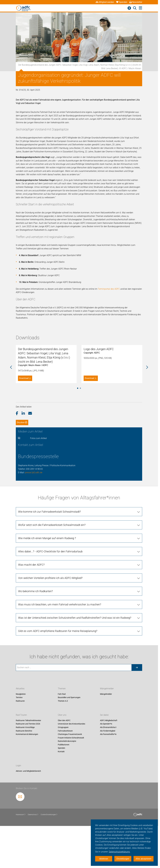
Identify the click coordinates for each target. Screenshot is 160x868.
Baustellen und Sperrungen (69, 742)
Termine (19, 742)
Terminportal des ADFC (109, 289)
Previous (11, 389)
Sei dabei (104, 759)
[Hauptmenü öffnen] (140, 8)
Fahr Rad (62, 738)
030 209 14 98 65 (34, 513)
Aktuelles (20, 733)
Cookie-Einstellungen (49, 859)
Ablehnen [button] (104, 859)
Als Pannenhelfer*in (108, 778)
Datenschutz (33, 859)
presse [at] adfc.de (34, 517)
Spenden (122, 2)
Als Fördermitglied (108, 775)
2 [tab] (80, 432)
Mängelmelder (107, 733)
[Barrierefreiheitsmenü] (129, 8)
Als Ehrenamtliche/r (108, 772)
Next (147, 389)
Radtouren (20, 745)
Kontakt (61, 796)
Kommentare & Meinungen (27, 778)
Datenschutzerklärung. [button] (119, 852)
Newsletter (136, 2)
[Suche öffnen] (135, 8)
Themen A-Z (63, 745)
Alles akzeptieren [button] (144, 859)
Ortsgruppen (63, 772)
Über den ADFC (64, 765)
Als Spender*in (106, 768)
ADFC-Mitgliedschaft (109, 765)
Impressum (21, 859)
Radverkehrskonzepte (67, 785)
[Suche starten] (137, 712)
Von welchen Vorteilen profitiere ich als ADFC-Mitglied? (50, 622)
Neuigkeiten (21, 738)
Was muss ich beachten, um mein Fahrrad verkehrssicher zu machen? (60, 649)
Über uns (62, 759)
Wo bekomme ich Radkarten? (35, 635)
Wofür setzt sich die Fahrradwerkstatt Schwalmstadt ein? (52, 569)
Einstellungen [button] (123, 859)
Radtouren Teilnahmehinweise (28, 765)
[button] (19, 458)
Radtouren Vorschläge (25, 772)
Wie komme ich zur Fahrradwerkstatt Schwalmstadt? (49, 556)
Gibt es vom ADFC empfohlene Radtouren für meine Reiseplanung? (58, 675)
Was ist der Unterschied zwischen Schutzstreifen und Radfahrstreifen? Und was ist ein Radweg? (75, 662)
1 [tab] (78, 432)
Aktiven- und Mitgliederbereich (28, 815)
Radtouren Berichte (24, 775)
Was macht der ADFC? (31, 609)
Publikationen (64, 789)
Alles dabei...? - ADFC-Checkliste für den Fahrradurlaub (50, 596)
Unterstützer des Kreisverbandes (71, 768)
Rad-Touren (21, 759)
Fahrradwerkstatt (65, 775)
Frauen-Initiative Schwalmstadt (71, 782)
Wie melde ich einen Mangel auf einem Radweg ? (47, 582)
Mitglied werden (105, 2)
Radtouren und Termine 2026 (28, 768)
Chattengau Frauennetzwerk (70, 778)
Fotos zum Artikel (38, 483)
